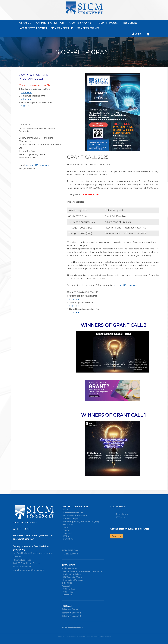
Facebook (122, 514)
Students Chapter (71, 519)
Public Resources (69, 568)
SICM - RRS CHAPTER (82, 23)
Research (66, 586)
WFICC (66, 530)
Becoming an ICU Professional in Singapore (83, 571)
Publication (67, 595)
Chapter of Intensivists (73, 513)
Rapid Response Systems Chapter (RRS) (81, 521)
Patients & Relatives (72, 574)
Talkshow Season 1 (71, 609)
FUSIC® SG (68, 539)
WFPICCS (68, 533)
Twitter (121, 517)
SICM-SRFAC (69, 589)
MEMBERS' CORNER (88, 28)
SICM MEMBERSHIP (62, 28)
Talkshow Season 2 (71, 613)
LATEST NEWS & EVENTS (33, 28)
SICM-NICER (69, 592)
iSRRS (66, 536)
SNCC (66, 527)
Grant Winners (71, 554)
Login (136, 34)
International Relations (73, 580)
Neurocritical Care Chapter (75, 516)
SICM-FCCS (67, 583)
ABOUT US (26, 23)
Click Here (26, 93)
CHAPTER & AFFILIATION (51, 23)
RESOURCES (131, 23)
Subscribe (117, 536)
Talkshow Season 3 (71, 616)
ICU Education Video (73, 577)
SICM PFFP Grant (109, 23)
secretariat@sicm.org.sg (37, 165)
